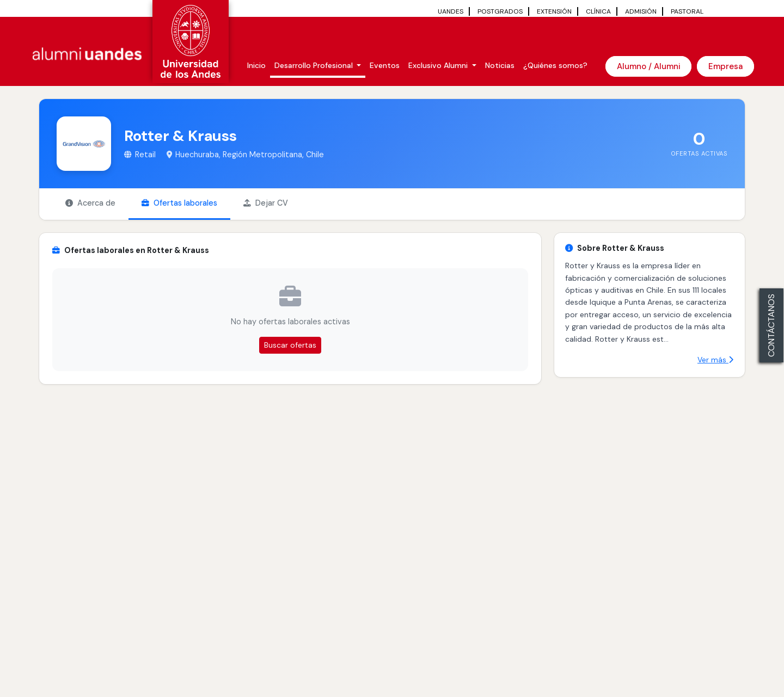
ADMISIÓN (641, 11)
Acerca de (90, 203)
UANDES (451, 11)
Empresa (725, 66)
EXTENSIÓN (554, 11)
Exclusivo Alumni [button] (439, 65)
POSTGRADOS (500, 11)
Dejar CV (266, 203)
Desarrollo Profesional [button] (315, 65)
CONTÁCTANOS (771, 325)
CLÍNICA (598, 11)
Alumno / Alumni (648, 66)
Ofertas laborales (179, 203)
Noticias (500, 65)
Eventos (385, 65)
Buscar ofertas (290, 345)
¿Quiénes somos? (555, 65)
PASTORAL (687, 11)
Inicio (256, 65)
